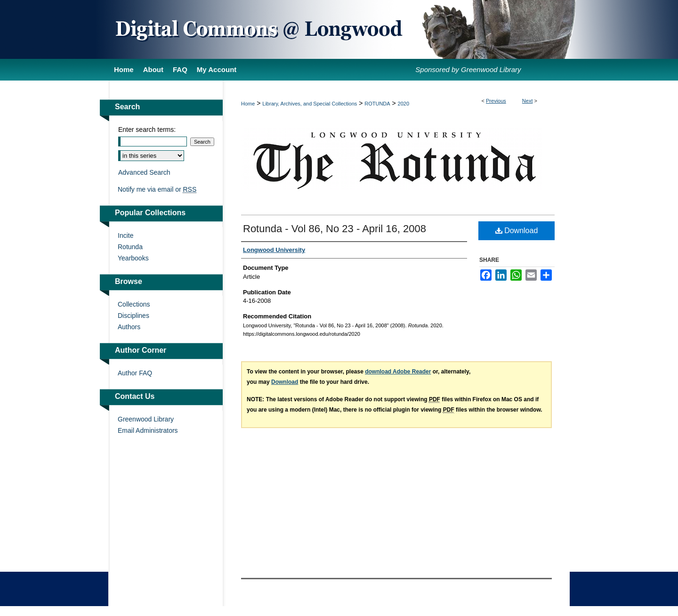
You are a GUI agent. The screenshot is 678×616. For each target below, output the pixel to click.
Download (517, 231)
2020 (404, 104)
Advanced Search (144, 172)
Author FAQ (135, 373)
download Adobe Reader (398, 372)
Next (528, 101)
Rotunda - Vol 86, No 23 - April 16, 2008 (335, 229)
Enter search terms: (147, 130)
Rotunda (130, 247)
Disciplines (133, 316)
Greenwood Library (146, 419)
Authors (129, 327)
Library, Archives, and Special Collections (310, 104)
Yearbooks (133, 258)
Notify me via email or (157, 189)
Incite (125, 235)
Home (248, 104)
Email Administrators (148, 430)
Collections (134, 304)
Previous (496, 101)
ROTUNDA (377, 104)
